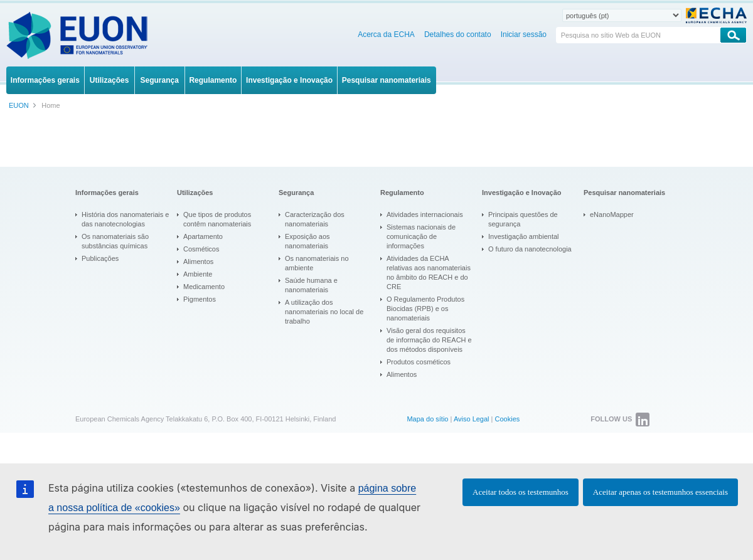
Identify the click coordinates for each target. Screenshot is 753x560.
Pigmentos (200, 299)
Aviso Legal (472, 419)
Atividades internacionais (425, 214)
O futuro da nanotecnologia (530, 249)
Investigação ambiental (524, 236)
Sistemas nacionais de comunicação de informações (421, 236)
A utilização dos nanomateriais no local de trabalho (324, 312)
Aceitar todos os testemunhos (521, 492)
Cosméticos (201, 249)
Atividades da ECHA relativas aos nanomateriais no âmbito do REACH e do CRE (429, 272)
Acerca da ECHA (386, 34)
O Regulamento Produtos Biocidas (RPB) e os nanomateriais (425, 309)
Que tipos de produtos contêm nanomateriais (217, 219)
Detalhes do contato (458, 34)
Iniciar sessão (524, 34)
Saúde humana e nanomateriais (311, 285)
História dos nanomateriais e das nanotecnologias (125, 219)
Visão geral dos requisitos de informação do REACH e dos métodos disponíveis (429, 340)
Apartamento (203, 236)
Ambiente (198, 274)
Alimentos (198, 262)
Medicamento (204, 287)
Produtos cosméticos (419, 362)
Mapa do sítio (427, 419)
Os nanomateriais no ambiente (317, 263)
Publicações (100, 258)
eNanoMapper (612, 214)
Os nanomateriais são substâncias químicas (115, 241)
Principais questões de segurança (523, 219)
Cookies (508, 419)
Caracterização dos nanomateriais (315, 219)
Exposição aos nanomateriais (307, 241)
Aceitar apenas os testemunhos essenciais (660, 492)
